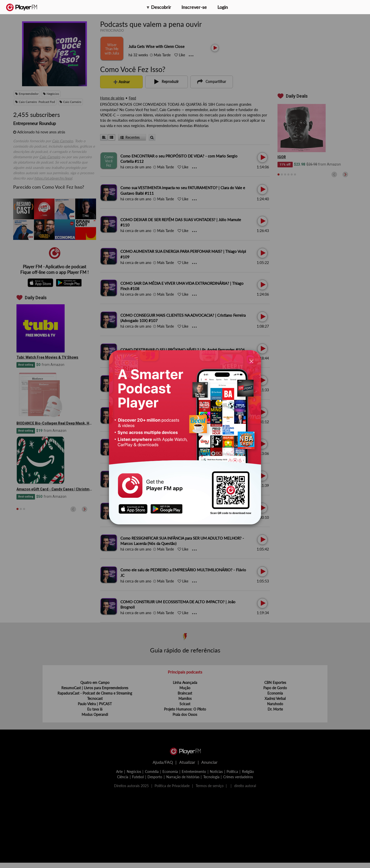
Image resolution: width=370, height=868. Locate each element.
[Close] (251, 361)
